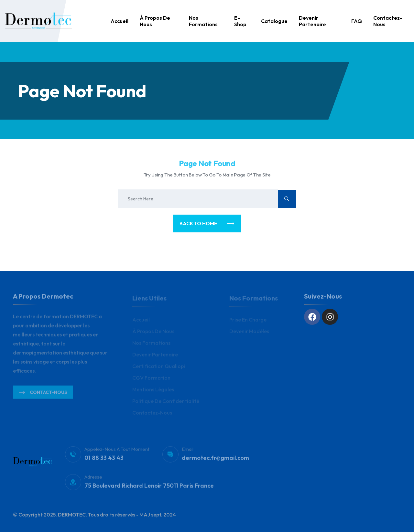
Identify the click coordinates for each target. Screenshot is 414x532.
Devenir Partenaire (312, 21)
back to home (207, 224)
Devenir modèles (249, 333)
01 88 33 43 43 (104, 460)
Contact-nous (43, 394)
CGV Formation (151, 379)
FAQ (357, 21)
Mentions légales (153, 391)
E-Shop (240, 21)
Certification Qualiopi (159, 367)
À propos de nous (155, 21)
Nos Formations (203, 21)
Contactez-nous (388, 21)
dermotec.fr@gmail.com (215, 460)
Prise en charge (248, 321)
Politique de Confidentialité (166, 402)
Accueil (120, 21)
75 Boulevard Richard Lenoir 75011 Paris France (149, 488)
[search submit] (287, 199)
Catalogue (274, 21)
